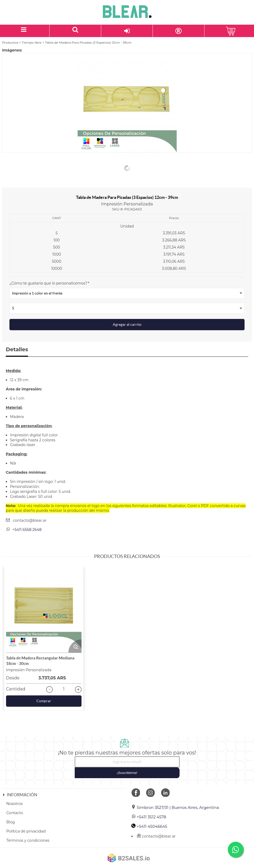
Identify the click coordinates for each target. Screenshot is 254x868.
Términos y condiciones (28, 840)
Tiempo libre (32, 42)
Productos (10, 42)
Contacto (15, 813)
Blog (11, 822)
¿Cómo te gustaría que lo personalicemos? (49, 283)
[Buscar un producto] (75, 31)
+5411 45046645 (149, 826)
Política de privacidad (26, 831)
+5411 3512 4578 (149, 817)
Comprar (44, 701)
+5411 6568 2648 (27, 530)
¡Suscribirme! (127, 773)
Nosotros (15, 804)
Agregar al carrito (127, 324)
